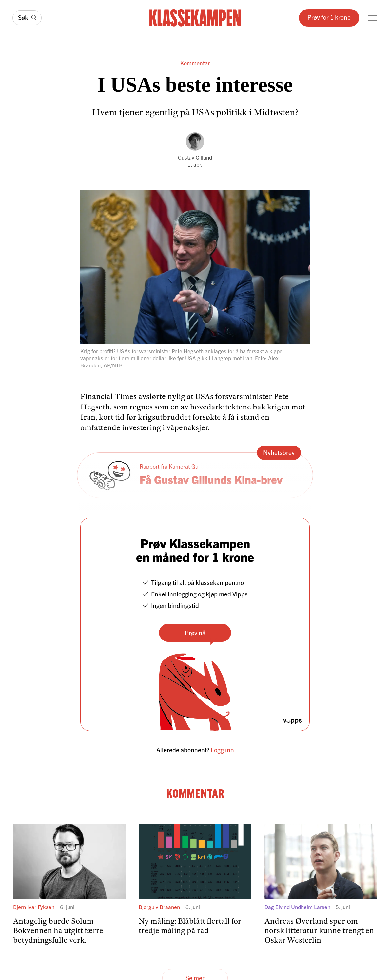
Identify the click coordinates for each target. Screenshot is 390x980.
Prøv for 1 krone (329, 17)
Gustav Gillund (195, 157)
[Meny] (372, 18)
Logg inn (222, 750)
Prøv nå (195, 632)
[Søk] (27, 18)
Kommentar (195, 63)
